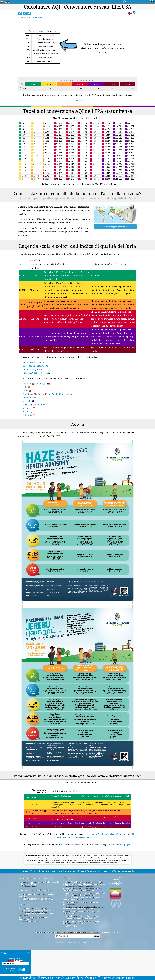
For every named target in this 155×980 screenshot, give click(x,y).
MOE (74, 433)
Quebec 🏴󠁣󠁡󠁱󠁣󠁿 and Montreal (34, 405)
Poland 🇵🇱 (27, 412)
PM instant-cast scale (33, 362)
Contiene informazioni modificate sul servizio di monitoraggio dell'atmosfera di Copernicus (83, 908)
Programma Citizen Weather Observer (80, 902)
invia (96, 936)
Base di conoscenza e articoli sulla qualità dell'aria (37, 895)
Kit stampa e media (29, 886)
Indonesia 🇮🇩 (29, 415)
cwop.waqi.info (69, 904)
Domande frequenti (29, 904)
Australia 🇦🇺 (28, 401)
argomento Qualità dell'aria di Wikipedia (106, 834)
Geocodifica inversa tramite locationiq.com (82, 916)
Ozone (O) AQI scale (32, 369)
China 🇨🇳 (27, 391)
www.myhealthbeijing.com (120, 845)
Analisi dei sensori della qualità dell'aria (37, 900)
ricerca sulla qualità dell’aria (35, 890)
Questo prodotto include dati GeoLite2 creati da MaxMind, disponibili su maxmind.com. (83, 889)
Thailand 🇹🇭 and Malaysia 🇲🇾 (36, 384)
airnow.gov (77, 100)
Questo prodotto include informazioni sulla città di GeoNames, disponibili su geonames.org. (84, 894)
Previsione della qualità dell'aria (34, 912)
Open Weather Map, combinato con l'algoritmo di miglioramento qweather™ (83, 899)
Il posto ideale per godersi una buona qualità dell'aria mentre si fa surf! (82, 922)
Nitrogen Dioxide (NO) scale (36, 373)
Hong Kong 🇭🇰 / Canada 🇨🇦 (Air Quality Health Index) (47, 394)
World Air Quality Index (77, 858)
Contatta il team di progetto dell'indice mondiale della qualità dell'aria (39, 883)
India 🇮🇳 (27, 387)
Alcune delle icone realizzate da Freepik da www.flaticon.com (81, 912)
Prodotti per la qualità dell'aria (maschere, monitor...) (37, 915)
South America (29, 398)
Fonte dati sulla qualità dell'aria (34, 908)
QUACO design (71, 926)
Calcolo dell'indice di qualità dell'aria (36, 910)
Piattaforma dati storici (30, 921)
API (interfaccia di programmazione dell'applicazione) (34, 918)
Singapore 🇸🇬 (29, 408)
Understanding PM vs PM (36, 366)
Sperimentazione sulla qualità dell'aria (37, 898)
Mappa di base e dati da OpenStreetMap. (81, 919)
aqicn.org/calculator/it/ (35, 17)
